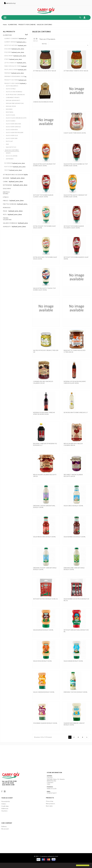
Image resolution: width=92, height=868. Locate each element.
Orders (4, 804)
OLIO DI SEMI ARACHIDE (14, 124)
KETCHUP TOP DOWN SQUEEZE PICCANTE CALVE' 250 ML (74, 227)
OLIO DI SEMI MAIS (12, 130)
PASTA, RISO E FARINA (11, 70)
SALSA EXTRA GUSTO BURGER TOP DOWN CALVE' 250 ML (44, 165)
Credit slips (5, 806)
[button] (3, 866)
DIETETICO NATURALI (11, 45)
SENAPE (8, 153)
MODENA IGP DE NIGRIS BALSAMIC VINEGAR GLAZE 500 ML (75, 382)
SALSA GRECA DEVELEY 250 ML (73, 506)
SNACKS (7, 170)
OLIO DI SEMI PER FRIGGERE (15, 133)
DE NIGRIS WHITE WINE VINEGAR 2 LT (76, 412)
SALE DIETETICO (11, 147)
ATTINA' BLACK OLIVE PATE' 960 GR (45, 71)
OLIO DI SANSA (11, 121)
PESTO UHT (10, 141)
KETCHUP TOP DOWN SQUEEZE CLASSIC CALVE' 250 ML (43, 196)
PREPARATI (8, 73)
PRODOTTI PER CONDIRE (12, 83)
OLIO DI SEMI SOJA (12, 135)
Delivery (4, 826)
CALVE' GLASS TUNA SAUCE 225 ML (75, 133)
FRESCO (6, 201)
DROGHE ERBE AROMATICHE (15, 103)
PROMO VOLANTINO (7, 219)
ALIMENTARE (7, 35)
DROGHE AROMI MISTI (13, 100)
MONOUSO (7, 208)
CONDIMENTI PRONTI (13, 98)
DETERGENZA (8, 185)
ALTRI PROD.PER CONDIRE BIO (15, 95)
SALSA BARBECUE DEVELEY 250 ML (75, 537)
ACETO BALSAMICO (12, 86)
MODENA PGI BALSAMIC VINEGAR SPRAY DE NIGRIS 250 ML (44, 413)
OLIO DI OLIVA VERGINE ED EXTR (16, 118)
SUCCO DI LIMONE (12, 156)
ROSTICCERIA (9, 167)
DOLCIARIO (8, 49)
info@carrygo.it (52, 793)
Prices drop (50, 801)
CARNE (5, 182)
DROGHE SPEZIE (11, 106)
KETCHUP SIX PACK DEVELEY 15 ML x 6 (45, 599)
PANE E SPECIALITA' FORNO (13, 66)
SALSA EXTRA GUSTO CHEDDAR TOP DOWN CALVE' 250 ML (75, 196)
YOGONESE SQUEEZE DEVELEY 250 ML (45, 723)
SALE (7, 144)
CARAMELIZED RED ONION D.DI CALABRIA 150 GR (43, 382)
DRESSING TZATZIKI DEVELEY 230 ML (76, 692)
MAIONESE (9, 109)
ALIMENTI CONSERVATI (12, 39)
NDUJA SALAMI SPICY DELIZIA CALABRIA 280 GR (73, 444)
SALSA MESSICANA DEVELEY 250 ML (44, 537)
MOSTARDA (10, 112)
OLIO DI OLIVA (11, 115)
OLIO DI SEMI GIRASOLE (13, 127)
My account (5, 829)
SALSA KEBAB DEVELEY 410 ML (73, 661)
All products (9, 31)
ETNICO (7, 59)
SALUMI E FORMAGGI (10, 223)
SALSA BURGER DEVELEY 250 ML (43, 630)
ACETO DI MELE (11, 89)
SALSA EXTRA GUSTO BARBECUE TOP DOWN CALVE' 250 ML (76, 165)
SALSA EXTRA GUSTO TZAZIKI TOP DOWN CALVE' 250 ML (44, 289)
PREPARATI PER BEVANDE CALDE (14, 76)
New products (50, 804)
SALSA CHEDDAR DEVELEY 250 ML (44, 692)
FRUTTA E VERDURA (10, 204)
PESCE (5, 211)
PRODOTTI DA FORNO (11, 80)
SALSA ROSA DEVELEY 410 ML (42, 661)
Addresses (5, 808)
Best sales (49, 806)
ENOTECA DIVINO (6, 193)
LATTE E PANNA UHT (11, 63)
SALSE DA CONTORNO (12, 150)
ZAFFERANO (10, 159)
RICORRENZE (8, 163)
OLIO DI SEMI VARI (12, 138)
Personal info (6, 801)
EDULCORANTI (9, 56)
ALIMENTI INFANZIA (11, 42)
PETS (5, 214)
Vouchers (4, 811)
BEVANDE (6, 178)
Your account (7, 798)
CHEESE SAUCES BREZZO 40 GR (43, 102)
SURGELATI (7, 227)
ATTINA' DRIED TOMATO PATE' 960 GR (76, 71)
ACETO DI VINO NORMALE (14, 92)
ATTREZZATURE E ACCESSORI (13, 175)
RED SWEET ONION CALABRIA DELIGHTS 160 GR (73, 475)
